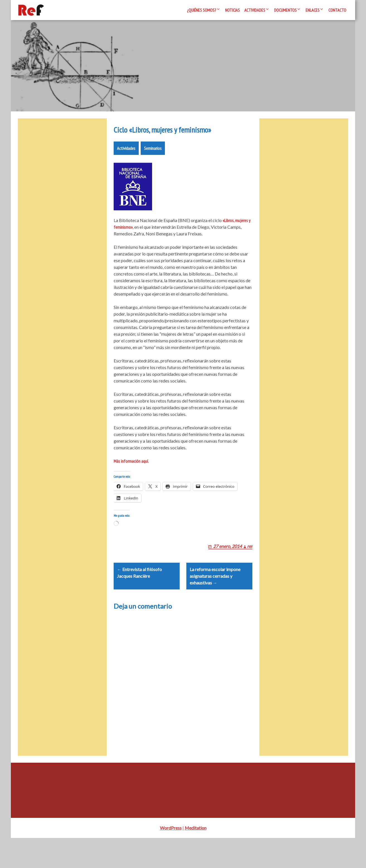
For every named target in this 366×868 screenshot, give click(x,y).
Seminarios (153, 165)
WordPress (171, 858)
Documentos (285, 10)
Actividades (255, 10)
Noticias (232, 10)
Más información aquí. (131, 478)
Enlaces (313, 10)
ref (250, 570)
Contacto (337, 10)
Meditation (196, 858)
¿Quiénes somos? (202, 10)
